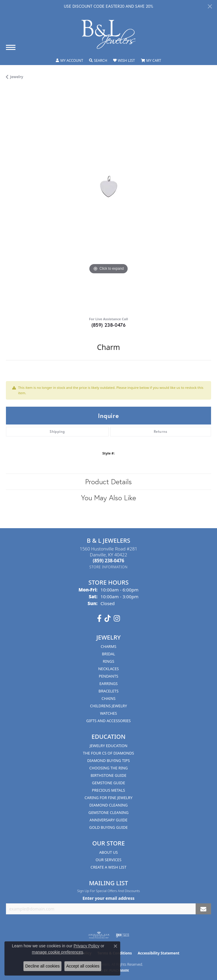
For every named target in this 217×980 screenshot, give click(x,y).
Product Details (108, 482)
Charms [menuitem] (108, 646)
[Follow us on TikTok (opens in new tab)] (108, 618)
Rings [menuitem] (108, 661)
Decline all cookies (42, 966)
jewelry (17, 77)
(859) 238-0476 (109, 325)
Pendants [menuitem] (109, 676)
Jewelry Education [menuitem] (108, 746)
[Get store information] (108, 567)
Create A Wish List (108, 867)
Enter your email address (108, 898)
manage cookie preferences (57, 952)
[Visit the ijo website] (122, 935)
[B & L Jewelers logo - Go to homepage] (109, 34)
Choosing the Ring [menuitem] (109, 768)
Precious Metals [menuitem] (109, 790)
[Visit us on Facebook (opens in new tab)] (99, 618)
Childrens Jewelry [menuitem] (108, 706)
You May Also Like (108, 498)
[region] (108, 200)
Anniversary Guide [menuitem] (109, 820)
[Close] (210, 6)
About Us (108, 852)
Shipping (57, 431)
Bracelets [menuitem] (108, 691)
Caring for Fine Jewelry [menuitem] (109, 798)
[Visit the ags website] (99, 935)
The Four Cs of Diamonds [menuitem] (108, 753)
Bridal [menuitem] (108, 654)
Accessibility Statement (159, 953)
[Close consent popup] (115, 946)
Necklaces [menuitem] (109, 669)
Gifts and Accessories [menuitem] (109, 721)
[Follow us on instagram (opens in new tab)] (117, 618)
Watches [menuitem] (108, 713)
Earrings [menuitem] (109, 684)
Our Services (108, 860)
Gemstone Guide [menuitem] (109, 783)
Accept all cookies (83, 966)
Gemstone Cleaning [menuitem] (108, 812)
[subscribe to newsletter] (203, 909)
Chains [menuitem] (108, 698)
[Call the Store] (109, 561)
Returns (161, 431)
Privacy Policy (87, 946)
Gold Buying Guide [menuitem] (109, 827)
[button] (69, 61)
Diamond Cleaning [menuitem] (108, 805)
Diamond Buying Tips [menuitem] (109, 760)
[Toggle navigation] (11, 47)
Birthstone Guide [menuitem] (108, 775)
